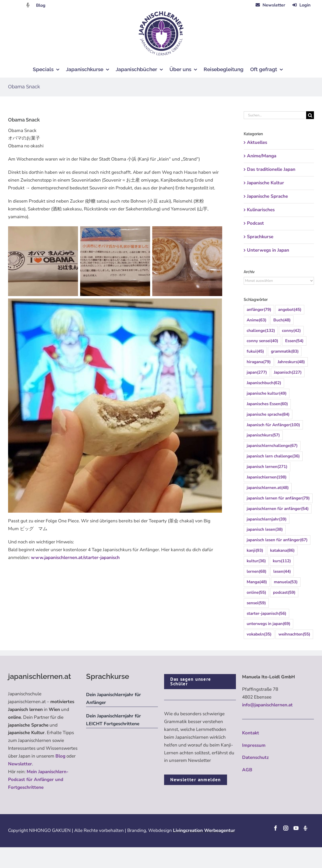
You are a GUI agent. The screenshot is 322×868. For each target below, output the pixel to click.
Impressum (254, 745)
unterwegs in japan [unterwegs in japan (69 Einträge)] (268, 624)
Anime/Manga (262, 156)
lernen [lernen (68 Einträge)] (256, 572)
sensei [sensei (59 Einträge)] (256, 603)
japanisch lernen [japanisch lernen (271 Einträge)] (267, 467)
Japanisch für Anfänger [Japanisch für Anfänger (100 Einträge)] (273, 425)
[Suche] (310, 115)
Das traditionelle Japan (271, 169)
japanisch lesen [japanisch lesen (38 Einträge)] (265, 530)
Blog (41, 5)
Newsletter (20, 764)
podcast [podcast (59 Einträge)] (284, 593)
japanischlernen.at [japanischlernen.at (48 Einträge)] (268, 488)
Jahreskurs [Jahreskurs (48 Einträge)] (291, 362)
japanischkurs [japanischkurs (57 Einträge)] (263, 435)
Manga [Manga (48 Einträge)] (257, 582)
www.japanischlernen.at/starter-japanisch (75, 558)
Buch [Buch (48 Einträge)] (282, 320)
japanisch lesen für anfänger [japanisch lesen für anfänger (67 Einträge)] (277, 540)
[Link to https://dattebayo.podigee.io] (28, 5)
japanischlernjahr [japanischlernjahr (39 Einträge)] (267, 519)
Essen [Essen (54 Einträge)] (294, 341)
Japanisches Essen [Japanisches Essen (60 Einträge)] (267, 404)
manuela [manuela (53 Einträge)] (286, 582)
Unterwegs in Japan (268, 250)
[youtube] (296, 828)
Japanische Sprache (267, 196)
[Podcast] (305, 828)
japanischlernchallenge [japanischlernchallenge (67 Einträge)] (272, 446)
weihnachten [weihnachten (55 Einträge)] (294, 634)
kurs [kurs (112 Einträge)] (282, 561)
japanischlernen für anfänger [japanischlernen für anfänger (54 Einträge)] (278, 509)
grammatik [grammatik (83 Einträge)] (285, 351)
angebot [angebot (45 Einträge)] (290, 310)
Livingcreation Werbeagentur (204, 830)
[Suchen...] (275, 115)
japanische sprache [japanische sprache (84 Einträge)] (268, 414)
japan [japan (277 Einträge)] (257, 372)
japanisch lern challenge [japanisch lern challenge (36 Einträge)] (273, 456)
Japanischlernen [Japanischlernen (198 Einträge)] (267, 477)
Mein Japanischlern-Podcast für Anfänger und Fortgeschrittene (38, 780)
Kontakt (251, 733)
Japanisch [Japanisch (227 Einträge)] (288, 372)
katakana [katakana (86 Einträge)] (282, 551)
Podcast (255, 223)
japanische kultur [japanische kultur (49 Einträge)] (267, 393)
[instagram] (286, 828)
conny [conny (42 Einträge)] (291, 331)
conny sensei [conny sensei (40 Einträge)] (262, 341)
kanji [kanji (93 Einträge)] (255, 551)
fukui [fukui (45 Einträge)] (255, 351)
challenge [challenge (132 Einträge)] (261, 331)
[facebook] (275, 828)
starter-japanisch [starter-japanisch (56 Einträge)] (266, 614)
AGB (247, 770)
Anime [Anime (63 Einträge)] (256, 320)
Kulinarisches (261, 210)
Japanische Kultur (266, 183)
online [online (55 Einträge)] (256, 593)
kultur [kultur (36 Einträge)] (256, 561)
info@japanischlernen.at (267, 705)
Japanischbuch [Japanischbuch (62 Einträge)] (264, 383)
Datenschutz (255, 757)
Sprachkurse (260, 237)
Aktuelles (257, 142)
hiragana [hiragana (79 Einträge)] (259, 362)
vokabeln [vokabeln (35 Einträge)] (259, 634)
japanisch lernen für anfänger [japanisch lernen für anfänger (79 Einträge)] (278, 498)
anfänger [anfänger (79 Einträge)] (259, 310)
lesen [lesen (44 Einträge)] (282, 572)
